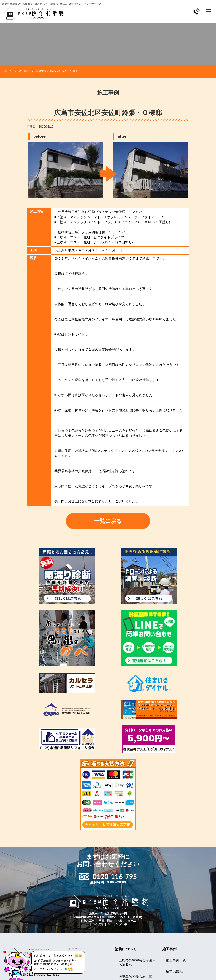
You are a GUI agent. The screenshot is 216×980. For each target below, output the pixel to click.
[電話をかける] (196, 11)
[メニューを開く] (208, 11)
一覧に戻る (108, 521)
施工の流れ (174, 972)
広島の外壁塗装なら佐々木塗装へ (137, 963)
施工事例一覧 (176, 960)
